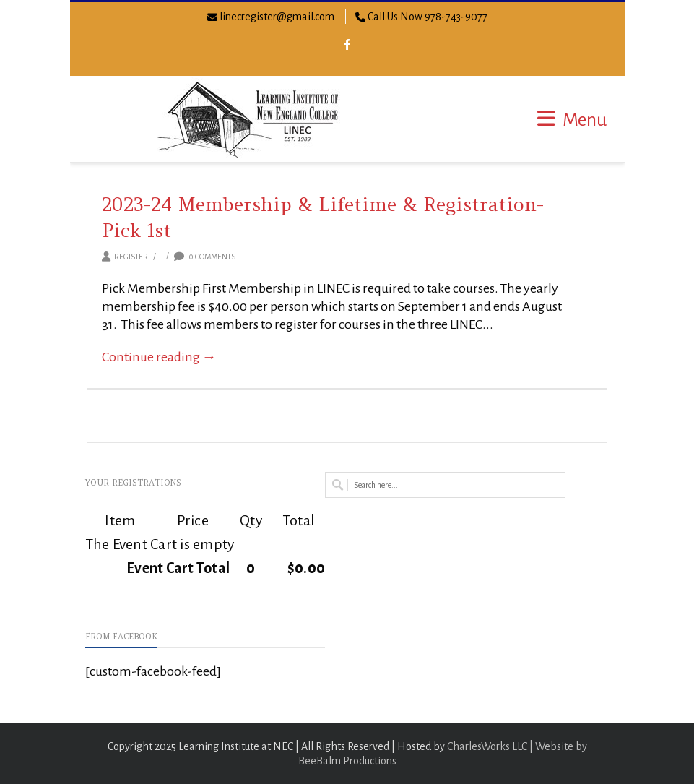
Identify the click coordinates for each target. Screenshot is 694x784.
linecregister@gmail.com (277, 17)
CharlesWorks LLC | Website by (517, 746)
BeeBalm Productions (347, 761)
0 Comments (205, 257)
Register (131, 257)
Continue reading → (159, 357)
